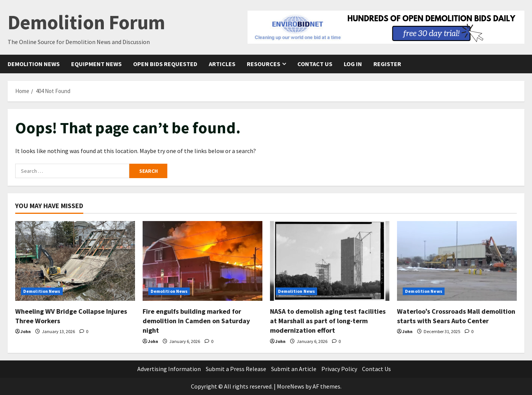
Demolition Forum (86, 22)
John (26, 331)
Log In (353, 64)
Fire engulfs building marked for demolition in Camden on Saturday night (196, 321)
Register (387, 64)
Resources (264, 64)
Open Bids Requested (165, 64)
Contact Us (315, 64)
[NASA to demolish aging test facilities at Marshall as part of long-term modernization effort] (330, 261)
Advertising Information (169, 369)
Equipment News (96, 64)
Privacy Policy (339, 369)
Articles (222, 64)
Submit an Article (294, 369)
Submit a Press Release (236, 369)
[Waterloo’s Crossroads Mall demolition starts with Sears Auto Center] (457, 261)
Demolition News (34, 64)
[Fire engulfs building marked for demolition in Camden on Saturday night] (202, 261)
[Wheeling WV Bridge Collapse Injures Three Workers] (75, 261)
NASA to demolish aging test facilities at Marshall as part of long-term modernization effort (328, 321)
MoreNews (291, 386)
